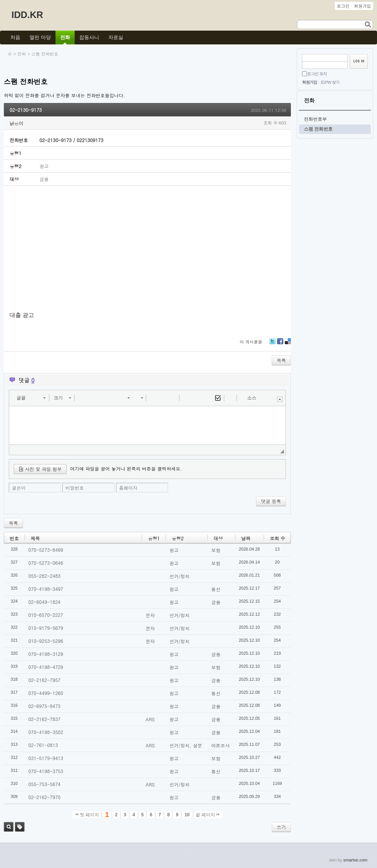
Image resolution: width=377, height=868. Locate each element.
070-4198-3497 (46, 589)
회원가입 (309, 82)
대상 (218, 538)
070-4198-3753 (46, 771)
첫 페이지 (87, 815)
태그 (20, 827)
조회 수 (277, 538)
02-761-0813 (43, 745)
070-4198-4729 (46, 667)
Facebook (280, 344)
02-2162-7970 (44, 797)
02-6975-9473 (44, 706)
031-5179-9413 (46, 758)
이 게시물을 (251, 342)
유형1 (154, 538)
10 (187, 815)
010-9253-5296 (46, 641)
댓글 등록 (271, 501)
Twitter (273, 344)
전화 (22, 54)
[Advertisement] (147, 249)
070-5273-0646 (46, 563)
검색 (9, 827)
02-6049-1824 (44, 602)
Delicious (288, 344)
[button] (31, 398)
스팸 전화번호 (45, 54)
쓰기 (281, 827)
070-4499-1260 (46, 693)
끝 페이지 (208, 815)
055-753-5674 (44, 784)
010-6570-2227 (46, 615)
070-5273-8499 (46, 550)
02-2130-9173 (26, 110)
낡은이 (16, 123)
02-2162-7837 (44, 719)
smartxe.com (355, 860)
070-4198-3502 (46, 732)
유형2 (177, 538)
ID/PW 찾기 (330, 82)
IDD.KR (27, 15)
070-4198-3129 (46, 654)
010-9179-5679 (46, 628)
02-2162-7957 (44, 680)
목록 (281, 360)
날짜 (246, 538)
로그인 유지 (317, 74)
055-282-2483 (44, 576)
